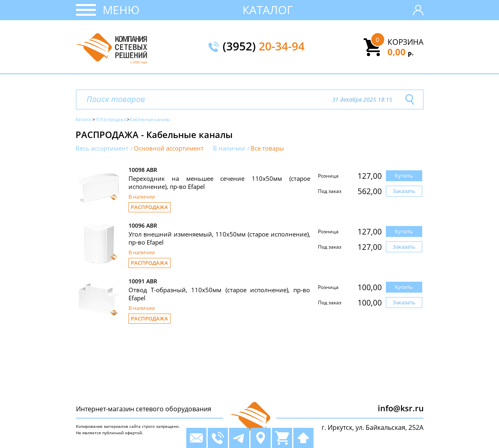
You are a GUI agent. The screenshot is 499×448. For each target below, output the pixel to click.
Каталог (268, 10)
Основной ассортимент (169, 148)
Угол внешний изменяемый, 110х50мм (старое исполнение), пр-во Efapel (219, 238)
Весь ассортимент (102, 148)
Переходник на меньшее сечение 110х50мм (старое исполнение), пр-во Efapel (219, 182)
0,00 (401, 52)
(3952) (264, 47)
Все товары (267, 148)
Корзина (405, 42)
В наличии (229, 148)
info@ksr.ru (401, 408)
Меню (121, 10)
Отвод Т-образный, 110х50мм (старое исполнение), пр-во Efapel (219, 294)
